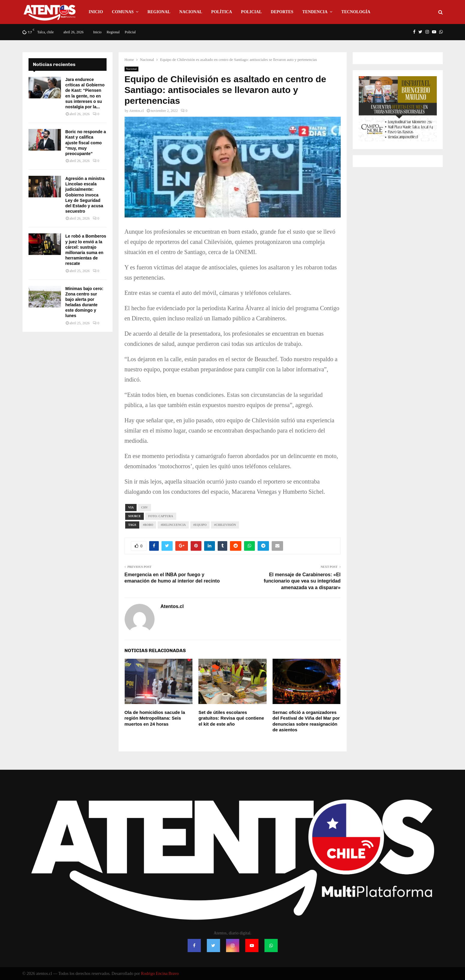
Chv (144, 507)
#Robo (148, 525)
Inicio (96, 12)
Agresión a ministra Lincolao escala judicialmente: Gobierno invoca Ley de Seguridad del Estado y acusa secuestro (85, 195)
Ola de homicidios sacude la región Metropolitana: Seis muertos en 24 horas (155, 718)
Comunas (123, 12)
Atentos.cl (136, 111)
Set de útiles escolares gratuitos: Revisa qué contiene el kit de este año (231, 718)
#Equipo (200, 525)
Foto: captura (161, 516)
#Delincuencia (173, 525)
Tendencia (315, 12)
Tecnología (356, 12)
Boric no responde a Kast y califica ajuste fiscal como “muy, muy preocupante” (86, 143)
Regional (159, 12)
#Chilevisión (225, 525)
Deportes (282, 12)
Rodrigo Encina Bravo (160, 974)
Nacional (191, 12)
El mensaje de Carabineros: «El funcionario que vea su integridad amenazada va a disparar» (302, 581)
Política (222, 12)
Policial (251, 12)
